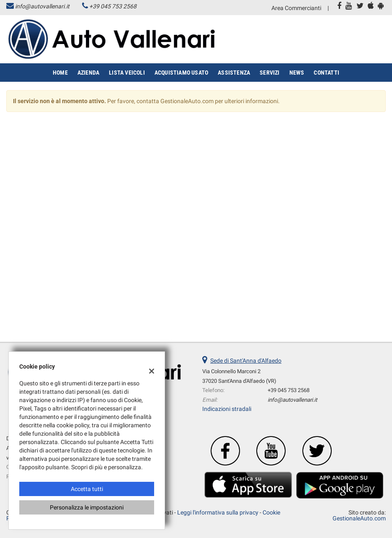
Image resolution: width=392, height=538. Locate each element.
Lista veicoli (127, 73)
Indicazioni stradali (227, 409)
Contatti (326, 73)
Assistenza (234, 73)
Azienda (88, 73)
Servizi (269, 73)
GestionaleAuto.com (359, 518)
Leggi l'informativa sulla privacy (218, 512)
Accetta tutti (87, 489)
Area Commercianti (296, 8)
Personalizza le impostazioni (87, 507)
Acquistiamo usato (181, 73)
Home (60, 73)
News (297, 73)
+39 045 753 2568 (113, 6)
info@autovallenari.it (42, 6)
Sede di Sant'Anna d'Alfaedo (246, 361)
